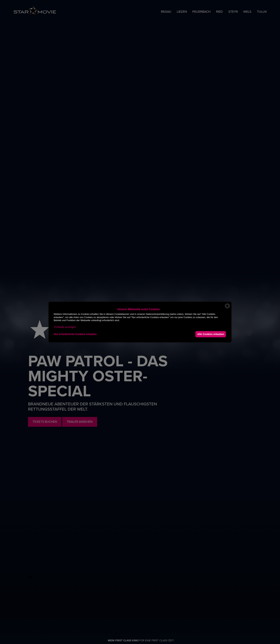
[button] (65, 327)
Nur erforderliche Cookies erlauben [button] (75, 334)
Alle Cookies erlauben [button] (210, 334)
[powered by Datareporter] (227, 308)
